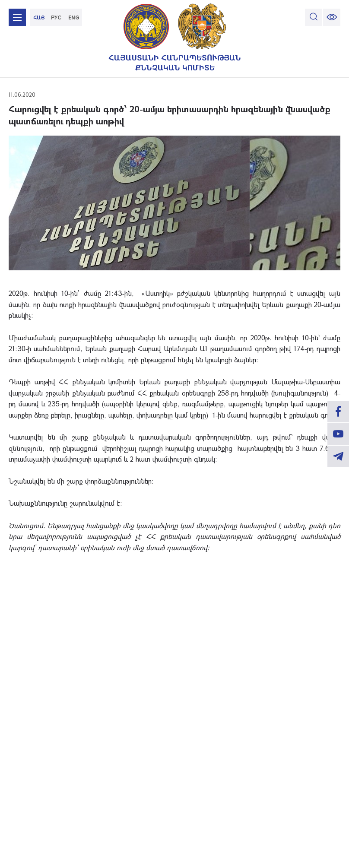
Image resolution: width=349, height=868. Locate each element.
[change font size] (332, 17)
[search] (314, 17)
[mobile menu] (17, 17)
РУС (56, 17)
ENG (74, 17)
